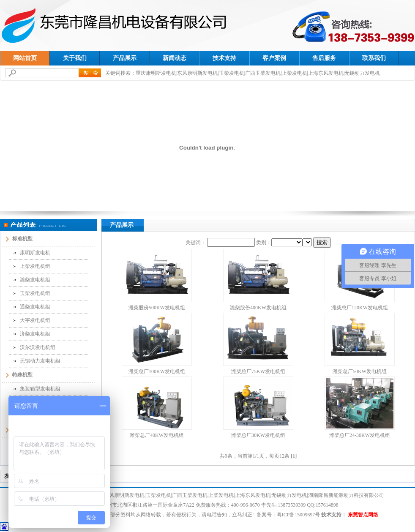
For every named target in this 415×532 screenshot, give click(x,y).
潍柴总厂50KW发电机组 (360, 371)
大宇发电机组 (35, 320)
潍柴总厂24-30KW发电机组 (360, 435)
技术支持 (224, 58)
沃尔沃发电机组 (38, 347)
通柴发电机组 (35, 307)
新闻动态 (175, 58)
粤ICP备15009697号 (299, 515)
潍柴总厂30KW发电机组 (258, 435)
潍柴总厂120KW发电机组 (360, 308)
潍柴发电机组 (35, 280)
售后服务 (324, 58)
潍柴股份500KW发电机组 (157, 308)
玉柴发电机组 (35, 293)
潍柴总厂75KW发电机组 (258, 371)
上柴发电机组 (35, 266)
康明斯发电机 (35, 253)
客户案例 (274, 58)
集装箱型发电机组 (40, 389)
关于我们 (75, 58)
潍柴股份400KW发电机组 (258, 308)
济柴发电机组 (35, 334)
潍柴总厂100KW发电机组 (157, 371)
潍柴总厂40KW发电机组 (157, 435)
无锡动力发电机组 (40, 361)
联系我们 (374, 58)
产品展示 (125, 58)
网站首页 (25, 58)
